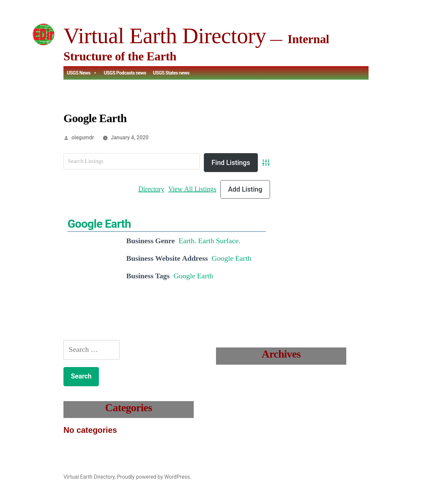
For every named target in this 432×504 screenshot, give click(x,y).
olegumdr (83, 137)
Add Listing (245, 189)
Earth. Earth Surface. (209, 241)
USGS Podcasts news (125, 73)
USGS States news (171, 73)
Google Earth (99, 224)
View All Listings (192, 189)
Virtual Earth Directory (165, 36)
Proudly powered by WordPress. (154, 477)
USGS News (82, 73)
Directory (151, 189)
